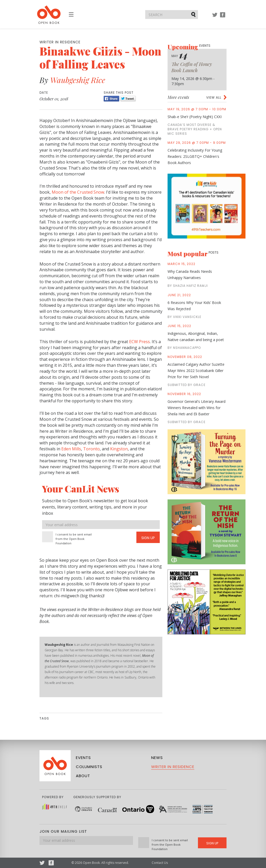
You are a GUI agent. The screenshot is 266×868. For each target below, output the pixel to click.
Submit (194, 14)
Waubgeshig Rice (78, 80)
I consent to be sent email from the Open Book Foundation (74, 539)
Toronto (91, 449)
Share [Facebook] (111, 99)
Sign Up (148, 538)
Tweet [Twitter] (128, 99)
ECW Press (139, 342)
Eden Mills (71, 449)
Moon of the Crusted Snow (78, 192)
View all (214, 97)
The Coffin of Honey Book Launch (192, 67)
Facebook (223, 17)
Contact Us (160, 863)
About (83, 776)
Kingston (119, 449)
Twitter (215, 17)
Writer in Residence (173, 767)
